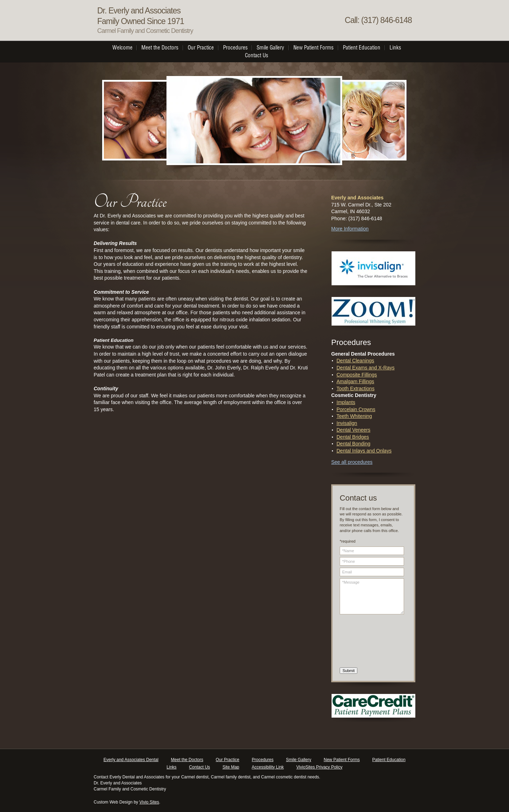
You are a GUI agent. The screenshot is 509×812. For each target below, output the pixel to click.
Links (171, 767)
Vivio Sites (149, 802)
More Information (350, 229)
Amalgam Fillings (355, 381)
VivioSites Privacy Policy (319, 767)
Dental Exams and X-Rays (365, 368)
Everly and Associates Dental (131, 760)
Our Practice (227, 760)
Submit (349, 671)
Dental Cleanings (355, 361)
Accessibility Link (268, 767)
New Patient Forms (342, 760)
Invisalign (347, 423)
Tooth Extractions (355, 389)
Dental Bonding (353, 444)
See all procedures (352, 462)
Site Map (231, 767)
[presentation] (369, 642)
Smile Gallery (299, 760)
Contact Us (200, 767)
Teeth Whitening (354, 416)
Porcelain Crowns (356, 409)
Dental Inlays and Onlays (364, 451)
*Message (372, 596)
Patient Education (389, 760)
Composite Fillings (357, 375)
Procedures (262, 760)
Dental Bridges (353, 437)
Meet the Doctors (187, 760)
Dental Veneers (353, 430)
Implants (346, 402)
